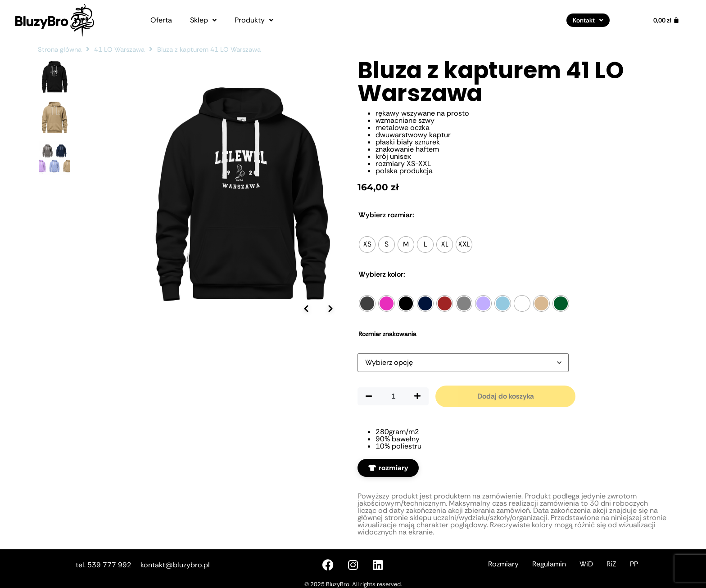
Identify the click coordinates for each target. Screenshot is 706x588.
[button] (203, 20)
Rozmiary (503, 564)
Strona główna (60, 49)
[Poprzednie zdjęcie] (306, 370)
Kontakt (588, 20)
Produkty (254, 20)
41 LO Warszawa (119, 49)
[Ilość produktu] (393, 396)
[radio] (367, 245)
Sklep (203, 20)
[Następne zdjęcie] (330, 370)
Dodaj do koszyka (506, 396)
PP (634, 564)
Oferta (161, 20)
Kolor (382, 274)
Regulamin (549, 564)
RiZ (611, 564)
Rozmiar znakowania (387, 334)
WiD (586, 564)
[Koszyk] (666, 20)
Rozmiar (386, 215)
